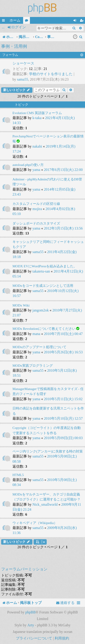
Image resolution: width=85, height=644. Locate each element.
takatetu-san (41, 271)
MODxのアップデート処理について (39, 347)
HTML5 (18, 475)
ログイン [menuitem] (76, 21)
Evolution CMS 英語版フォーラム (37, 113)
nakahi (37, 146)
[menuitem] (81, 37)
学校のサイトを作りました (51, 74)
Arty (31, 625)
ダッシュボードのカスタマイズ (36, 223)
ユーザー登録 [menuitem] (83, 21)
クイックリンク (4, 21)
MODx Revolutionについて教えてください (44, 329)
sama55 (23, 79)
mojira (37, 209)
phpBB (30, 612)
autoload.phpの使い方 (28, 165)
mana (36, 334)
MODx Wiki (21, 305)
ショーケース (23, 63)
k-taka (37, 118)
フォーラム (27, 21)
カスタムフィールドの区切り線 (36, 204)
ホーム (15, 20)
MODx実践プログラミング (33, 366)
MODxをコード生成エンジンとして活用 (43, 286)
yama (36, 170)
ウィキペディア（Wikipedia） (35, 523)
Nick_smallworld (45, 504)
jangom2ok (41, 310)
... (3, 27)
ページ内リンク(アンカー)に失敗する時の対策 (48, 451)
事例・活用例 (14, 46)
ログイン (19, 27)
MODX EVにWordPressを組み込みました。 (45, 266)
